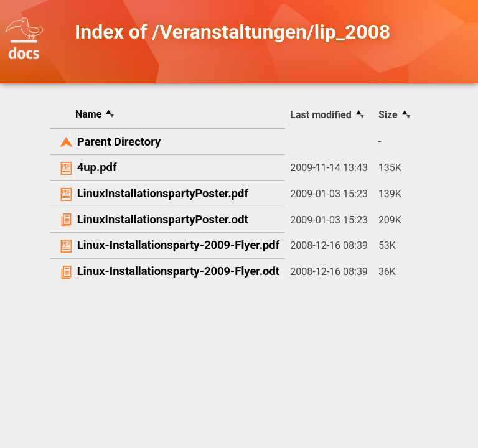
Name (88, 114)
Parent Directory (119, 142)
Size (388, 115)
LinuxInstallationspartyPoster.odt (163, 219)
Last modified (321, 115)
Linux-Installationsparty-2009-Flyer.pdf (179, 245)
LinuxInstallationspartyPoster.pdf (163, 193)
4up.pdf (97, 167)
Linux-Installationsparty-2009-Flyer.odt (178, 271)
